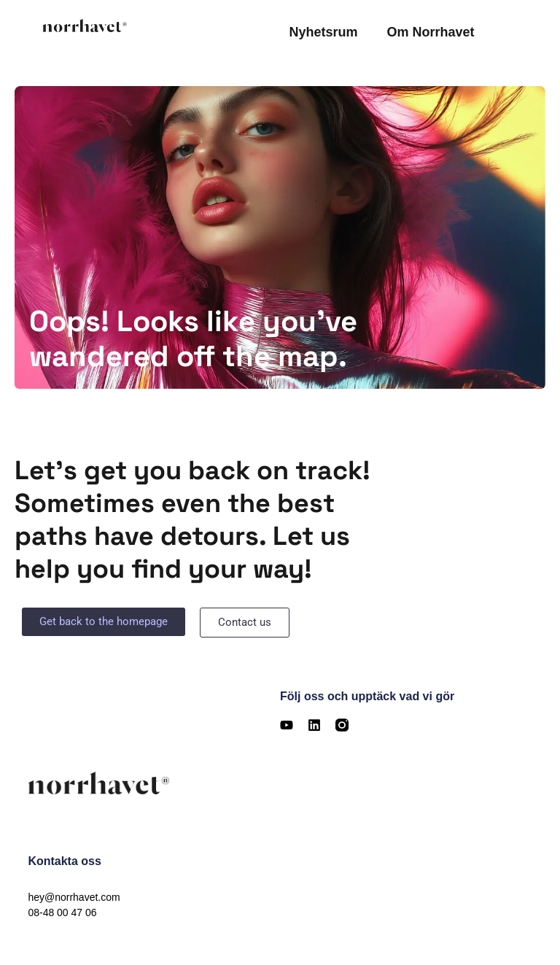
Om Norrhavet (430, 32)
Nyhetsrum (323, 32)
